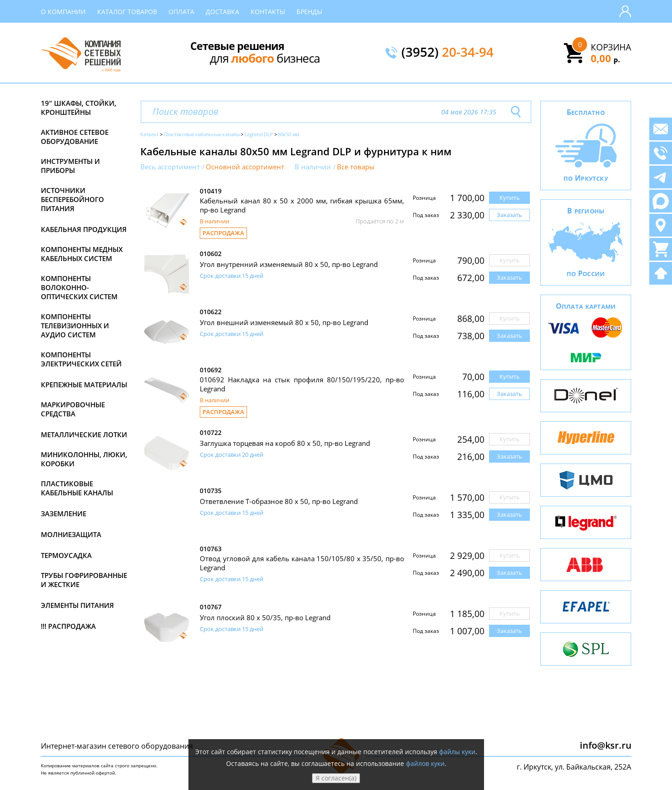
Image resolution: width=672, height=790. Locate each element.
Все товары (356, 167)
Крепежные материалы (84, 385)
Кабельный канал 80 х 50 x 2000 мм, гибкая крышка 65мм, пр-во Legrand (302, 205)
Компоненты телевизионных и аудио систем (75, 326)
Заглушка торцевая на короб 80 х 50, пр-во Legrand (285, 443)
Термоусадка (66, 555)
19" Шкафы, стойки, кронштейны (79, 108)
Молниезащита (71, 534)
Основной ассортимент (245, 167)
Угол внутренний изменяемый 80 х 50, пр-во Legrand (289, 264)
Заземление (64, 513)
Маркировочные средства (73, 409)
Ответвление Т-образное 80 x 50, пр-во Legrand (279, 501)
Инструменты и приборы (70, 166)
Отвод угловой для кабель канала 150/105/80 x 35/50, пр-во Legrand (302, 563)
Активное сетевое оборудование (75, 137)
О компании (63, 12)
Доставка (222, 12)
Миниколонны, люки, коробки (84, 459)
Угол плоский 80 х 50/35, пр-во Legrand (265, 617)
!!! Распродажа (68, 626)
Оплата (181, 12)
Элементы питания (77, 605)
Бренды (309, 12)
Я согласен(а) (336, 778)
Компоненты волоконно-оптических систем (79, 287)
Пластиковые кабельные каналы (77, 488)
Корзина (611, 47)
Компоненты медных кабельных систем (82, 254)
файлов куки (425, 763)
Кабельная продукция (84, 229)
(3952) (447, 53)
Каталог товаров (127, 12)
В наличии (313, 167)
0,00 (605, 58)
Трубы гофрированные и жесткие (84, 580)
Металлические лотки (84, 434)
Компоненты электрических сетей (81, 359)
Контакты (268, 12)
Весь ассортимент (170, 167)
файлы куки (457, 752)
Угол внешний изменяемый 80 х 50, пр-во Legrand (284, 322)
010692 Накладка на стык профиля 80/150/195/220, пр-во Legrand (302, 384)
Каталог (150, 134)
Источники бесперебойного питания (72, 199)
